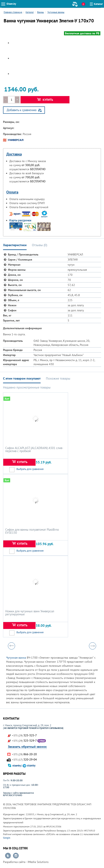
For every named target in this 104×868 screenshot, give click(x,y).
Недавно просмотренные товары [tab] (27, 387)
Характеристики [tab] (15, 245)
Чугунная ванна (16, 658)
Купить (45, 100)
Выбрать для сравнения (30, 469)
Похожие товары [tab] (58, 378)
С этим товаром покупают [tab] (22, 378)
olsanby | (18, 766)
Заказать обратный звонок (27, 747)
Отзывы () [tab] (40, 245)
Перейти (8, 856)
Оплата (12, 192)
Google (7, 838)
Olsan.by (11, 4)
